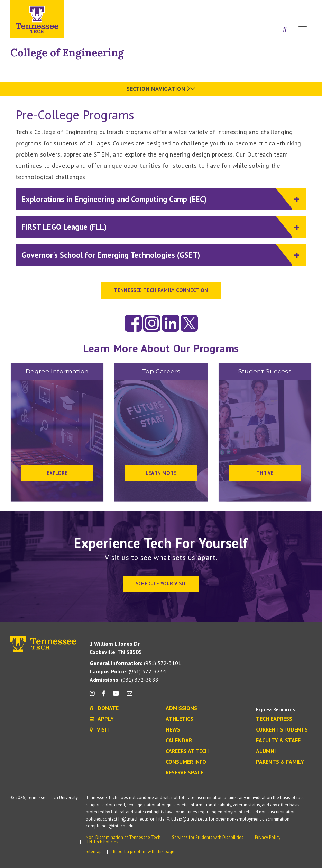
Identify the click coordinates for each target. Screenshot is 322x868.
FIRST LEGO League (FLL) (157, 226)
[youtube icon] (116, 696)
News (173, 730)
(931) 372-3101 (135, 663)
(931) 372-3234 (128, 671)
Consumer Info (186, 762)
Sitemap (94, 852)
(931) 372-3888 (124, 680)
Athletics (180, 719)
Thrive (265, 473)
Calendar (179, 741)
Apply (248, 8)
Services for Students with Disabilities (208, 837)
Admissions (181, 708)
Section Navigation (161, 89)
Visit (300, 8)
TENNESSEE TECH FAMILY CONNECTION (161, 290)
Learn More (161, 473)
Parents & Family (280, 762)
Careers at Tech (187, 751)
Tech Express (274, 719)
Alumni (266, 751)
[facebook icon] (103, 696)
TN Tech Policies (102, 842)
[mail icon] (129, 696)
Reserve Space (185, 773)
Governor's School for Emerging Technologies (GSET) (157, 254)
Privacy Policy (268, 837)
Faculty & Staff (278, 741)
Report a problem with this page (144, 852)
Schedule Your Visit (161, 583)
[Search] (285, 30)
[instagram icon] (94, 696)
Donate (275, 8)
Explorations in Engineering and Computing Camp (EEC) (157, 199)
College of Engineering (67, 53)
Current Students (282, 730)
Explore (57, 473)
